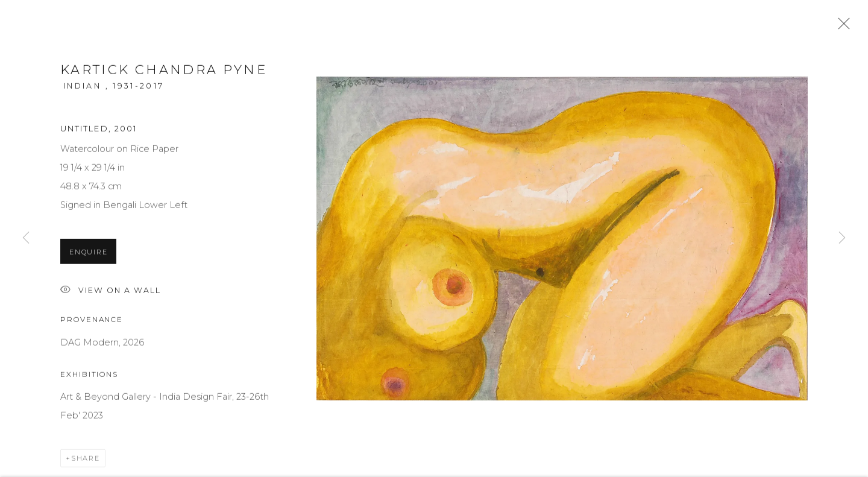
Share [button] (86, 461)
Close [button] (841, 27)
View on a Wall (111, 293)
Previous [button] (26, 239)
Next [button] (842, 239)
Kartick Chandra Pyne (164, 72)
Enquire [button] (88, 254)
